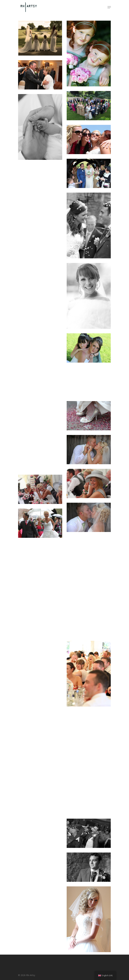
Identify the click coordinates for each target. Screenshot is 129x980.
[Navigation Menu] (109, 7)
